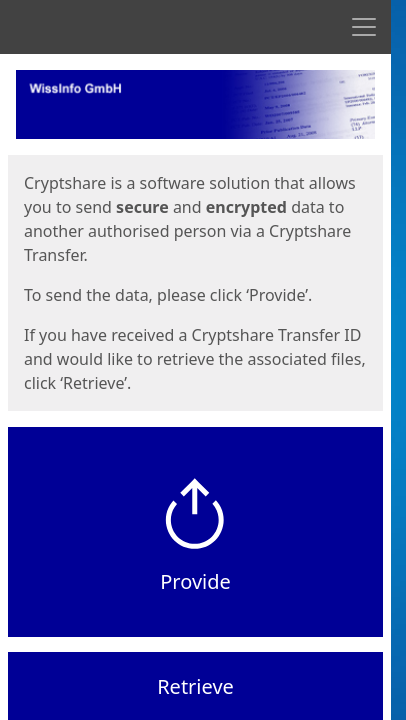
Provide (195, 581)
